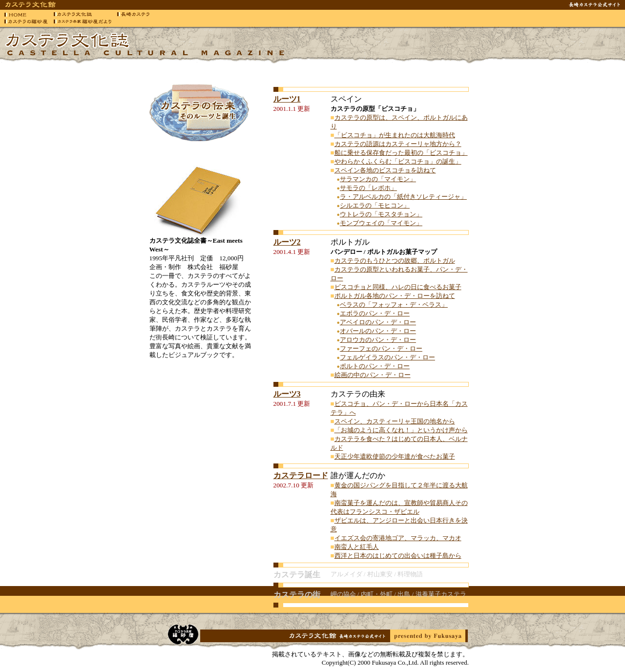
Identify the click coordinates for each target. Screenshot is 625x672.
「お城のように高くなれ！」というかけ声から (401, 430)
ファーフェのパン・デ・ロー (381, 348)
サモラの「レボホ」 (368, 188)
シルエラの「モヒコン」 (375, 205)
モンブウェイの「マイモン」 (381, 223)
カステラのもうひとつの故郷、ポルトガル (395, 261)
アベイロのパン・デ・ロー (378, 322)
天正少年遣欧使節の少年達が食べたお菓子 (395, 456)
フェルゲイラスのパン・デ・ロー (387, 357)
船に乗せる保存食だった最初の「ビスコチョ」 (401, 153)
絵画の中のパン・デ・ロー (373, 375)
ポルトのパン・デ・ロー (375, 366)
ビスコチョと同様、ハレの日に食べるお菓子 (398, 287)
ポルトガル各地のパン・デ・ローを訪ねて (395, 296)
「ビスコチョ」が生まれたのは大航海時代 (395, 135)
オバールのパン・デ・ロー (378, 331)
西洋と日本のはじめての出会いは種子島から (398, 556)
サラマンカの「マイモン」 (378, 179)
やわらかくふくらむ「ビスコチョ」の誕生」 (398, 161)
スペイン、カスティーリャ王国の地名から (395, 421)
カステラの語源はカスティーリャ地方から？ (398, 144)
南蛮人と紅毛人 (357, 547)
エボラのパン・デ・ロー (375, 313)
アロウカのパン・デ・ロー (378, 340)
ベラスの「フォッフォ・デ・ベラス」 (394, 304)
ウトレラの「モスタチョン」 (381, 214)
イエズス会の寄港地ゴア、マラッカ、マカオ (398, 538)
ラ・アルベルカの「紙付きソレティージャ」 (403, 197)
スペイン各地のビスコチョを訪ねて (385, 170)
